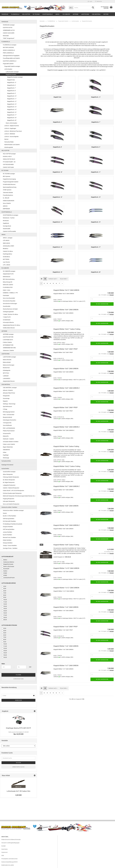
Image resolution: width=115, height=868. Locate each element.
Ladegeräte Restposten (9, 485)
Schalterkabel (7, 320)
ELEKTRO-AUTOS (8, 28)
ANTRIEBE (76, 14)
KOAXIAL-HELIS (7, 156)
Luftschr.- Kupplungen (10, 128)
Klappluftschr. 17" (12, 115)
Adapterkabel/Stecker (9, 381)
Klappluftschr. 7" (12, 88)
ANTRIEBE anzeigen (8, 334)
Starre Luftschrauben (11, 123)
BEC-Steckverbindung (9, 279)
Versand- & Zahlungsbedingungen (10, 843)
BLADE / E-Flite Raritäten (9, 516)
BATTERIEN (6, 259)
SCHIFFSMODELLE (48, 14)
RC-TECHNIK (36, 14)
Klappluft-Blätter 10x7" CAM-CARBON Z (67, 487)
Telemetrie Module (8, 193)
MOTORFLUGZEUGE (8, 47)
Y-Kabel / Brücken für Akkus (10, 314)
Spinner (6, 139)
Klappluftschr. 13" (12, 104)
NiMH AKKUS (6, 243)
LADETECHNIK (85, 14)
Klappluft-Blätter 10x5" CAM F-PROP (66, 349)
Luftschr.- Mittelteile (10, 134)
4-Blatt (4, 575)
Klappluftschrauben (11, 74)
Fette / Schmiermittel (9, 415)
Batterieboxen (7, 277)
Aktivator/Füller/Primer (9, 393)
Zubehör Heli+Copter (8, 167)
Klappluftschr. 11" (12, 99)
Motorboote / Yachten (9, 218)
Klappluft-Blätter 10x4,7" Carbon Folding (67, 329)
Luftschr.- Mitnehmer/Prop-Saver (13, 131)
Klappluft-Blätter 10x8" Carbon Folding (66, 545)
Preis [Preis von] (3, 664)
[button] (42, 279)
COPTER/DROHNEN (8, 164)
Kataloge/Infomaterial (7, 465)
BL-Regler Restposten (9, 482)
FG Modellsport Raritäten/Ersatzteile (13, 524)
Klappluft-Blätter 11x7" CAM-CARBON (66, 666)
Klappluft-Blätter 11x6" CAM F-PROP (66, 627)
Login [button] (90, 1)
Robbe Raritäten (7, 540)
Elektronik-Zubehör (8, 285)
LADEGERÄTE (7, 379)
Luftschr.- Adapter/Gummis (12, 126)
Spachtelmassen (7, 406)
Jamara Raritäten (8, 532)
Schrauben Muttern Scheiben (11, 442)
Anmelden (18, 700)
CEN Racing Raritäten (9, 519)
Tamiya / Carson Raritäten (10, 545)
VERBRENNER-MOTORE (9, 348)
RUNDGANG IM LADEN (8, 865)
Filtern (18, 675)
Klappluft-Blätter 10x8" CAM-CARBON (66, 506)
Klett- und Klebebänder (9, 428)
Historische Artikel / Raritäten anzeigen (13, 510)
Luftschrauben (8, 69)
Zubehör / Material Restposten (11, 488)
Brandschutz (6, 368)
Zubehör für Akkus (8, 251)
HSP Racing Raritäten (9, 529)
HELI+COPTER (26, 14)
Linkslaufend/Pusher (8, 578)
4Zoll (4, 586)
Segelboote (6, 223)
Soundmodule (7, 306)
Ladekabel (6, 376)
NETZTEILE (6, 373)
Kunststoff (5, 569)
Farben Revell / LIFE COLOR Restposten (13, 491)
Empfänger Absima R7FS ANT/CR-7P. (18, 728)
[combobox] (53, 279)
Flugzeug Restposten (9, 499)
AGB (3, 855)
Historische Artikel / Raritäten (9, 507)
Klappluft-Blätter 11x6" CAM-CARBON (66, 646)
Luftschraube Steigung (9, 625)
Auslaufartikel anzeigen (9, 472)
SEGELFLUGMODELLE (9, 50)
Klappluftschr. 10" (12, 96)
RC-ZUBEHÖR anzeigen (9, 271)
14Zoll (4, 608)
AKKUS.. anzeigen (8, 238)
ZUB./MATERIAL (96, 14)
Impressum (4, 852)
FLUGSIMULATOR (8, 287)
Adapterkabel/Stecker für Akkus (12, 325)
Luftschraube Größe (9, 583)
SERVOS (5, 206)
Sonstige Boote (7, 226)
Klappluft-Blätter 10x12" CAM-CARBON (66, 290)
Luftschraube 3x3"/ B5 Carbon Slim (18, 791)
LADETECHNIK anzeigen (9, 357)
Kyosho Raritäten (7, 535)
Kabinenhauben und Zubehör (12, 145)
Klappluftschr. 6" (12, 85)
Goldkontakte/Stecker (9, 328)
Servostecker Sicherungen (10, 304)
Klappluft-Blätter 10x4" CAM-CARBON (66, 310)
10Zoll (4, 600)
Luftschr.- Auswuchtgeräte (11, 137)
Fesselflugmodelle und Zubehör (11, 58)
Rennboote (6, 221)
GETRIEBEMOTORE (8, 345)
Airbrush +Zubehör (8, 390)
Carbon (4, 571)
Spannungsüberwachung (10, 187)
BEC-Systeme (7, 176)
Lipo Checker (6, 262)
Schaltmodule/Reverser (9, 184)
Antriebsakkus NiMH (8, 246)
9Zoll (4, 597)
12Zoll (4, 604)
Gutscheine (4, 849)
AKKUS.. (58, 14)
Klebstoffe (6, 436)
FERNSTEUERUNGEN (9, 201)
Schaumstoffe (7, 433)
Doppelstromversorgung (9, 179)
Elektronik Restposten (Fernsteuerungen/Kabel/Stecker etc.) (19, 496)
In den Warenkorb (102, 304)
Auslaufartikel (5, 469)
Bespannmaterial (7, 417)
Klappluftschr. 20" (12, 120)
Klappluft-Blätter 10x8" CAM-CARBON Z (67, 526)
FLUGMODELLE (15, 14)
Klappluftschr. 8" (12, 91)
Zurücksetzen (18, 679)
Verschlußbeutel (7, 425)
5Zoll (4, 588)
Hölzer (5, 452)
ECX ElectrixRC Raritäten (9, 521)
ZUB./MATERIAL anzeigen (10, 388)
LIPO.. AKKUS (7, 265)
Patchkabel (6, 295)
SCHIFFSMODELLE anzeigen (11, 215)
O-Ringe (5, 409)
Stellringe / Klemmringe (9, 404)
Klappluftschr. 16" (12, 112)
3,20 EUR (18, 795)
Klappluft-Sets (11, 80)
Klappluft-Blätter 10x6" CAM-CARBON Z (67, 427)
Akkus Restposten (8, 474)
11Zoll (4, 602)
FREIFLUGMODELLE (8, 53)
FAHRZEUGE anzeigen (9, 25)
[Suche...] (71, 8)
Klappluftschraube (7, 564)
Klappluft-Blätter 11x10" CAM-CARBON (66, 568)
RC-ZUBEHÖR (66, 14)
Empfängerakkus (8, 254)
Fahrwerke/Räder (9, 142)
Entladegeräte (7, 370)
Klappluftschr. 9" (12, 93)
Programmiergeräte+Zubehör (11, 182)
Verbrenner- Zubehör (8, 350)
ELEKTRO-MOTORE (8, 337)
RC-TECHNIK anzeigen (9, 174)
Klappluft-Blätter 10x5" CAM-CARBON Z (67, 388)
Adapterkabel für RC (8, 274)
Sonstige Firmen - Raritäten (10, 548)
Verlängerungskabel (8, 312)
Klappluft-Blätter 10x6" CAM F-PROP (66, 408)
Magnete (5, 401)
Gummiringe (6, 398)
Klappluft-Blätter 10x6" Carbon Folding (66, 447)
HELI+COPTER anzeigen (9, 154)
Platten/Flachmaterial (9, 431)
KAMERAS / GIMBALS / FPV (10, 293)
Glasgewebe (6, 396)
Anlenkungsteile (9, 147)
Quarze (5, 513)
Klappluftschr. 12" (12, 101)
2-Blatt (4, 573)
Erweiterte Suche (18, 767)
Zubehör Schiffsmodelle (9, 231)
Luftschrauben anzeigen (12, 72)
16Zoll (4, 613)
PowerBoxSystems (8, 195)
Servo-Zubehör (7, 203)
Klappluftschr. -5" (12, 83)
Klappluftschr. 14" (12, 107)
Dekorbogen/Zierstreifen (10, 420)
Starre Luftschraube (8, 566)
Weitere (106, 14)
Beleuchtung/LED (8, 282)
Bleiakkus (6, 249)
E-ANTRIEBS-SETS (8, 340)
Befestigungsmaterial (9, 412)
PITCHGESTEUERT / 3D (9, 162)
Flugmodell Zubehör (8, 64)
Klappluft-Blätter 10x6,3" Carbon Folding (67, 467)
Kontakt (3, 846)
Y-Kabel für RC (7, 317)
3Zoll (4, 628)
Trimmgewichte (7, 423)
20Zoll (4, 620)
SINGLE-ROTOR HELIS (9, 159)
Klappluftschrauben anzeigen (15, 77)
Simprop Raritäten (8, 543)
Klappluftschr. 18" (12, 118)
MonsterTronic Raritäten (9, 537)
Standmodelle (7, 229)
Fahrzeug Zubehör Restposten (11, 477)
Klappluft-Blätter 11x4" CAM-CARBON (66, 607)
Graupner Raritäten (8, 527)
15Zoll (4, 611)
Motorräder (6, 36)
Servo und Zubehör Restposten (11, 504)
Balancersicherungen (9, 365)
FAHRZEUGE (5, 14)
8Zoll (4, 595)
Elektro (4, 560)
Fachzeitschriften (6, 461)
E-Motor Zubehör (7, 342)
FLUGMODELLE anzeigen (10, 45)
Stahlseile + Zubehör (8, 439)
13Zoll (4, 606)
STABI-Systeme (7, 190)
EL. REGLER (6, 198)
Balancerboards (7, 360)
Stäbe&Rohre (6, 450)
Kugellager (6, 455)
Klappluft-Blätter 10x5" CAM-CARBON (66, 369)
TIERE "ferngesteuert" (9, 38)
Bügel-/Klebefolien (8, 447)
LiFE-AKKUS (6, 240)
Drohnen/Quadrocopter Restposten (12, 493)
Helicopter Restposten (9, 501)
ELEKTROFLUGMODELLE (10, 61)
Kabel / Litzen (7, 290)
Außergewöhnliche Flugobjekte (11, 56)
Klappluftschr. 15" (12, 110)
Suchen (18, 763)
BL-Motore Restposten (9, 480)
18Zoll (4, 617)
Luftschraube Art (7, 557)
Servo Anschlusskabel (9, 298)
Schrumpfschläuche (8, 322)
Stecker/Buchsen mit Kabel (10, 309)
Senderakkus (6, 257)
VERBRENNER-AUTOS (9, 30)
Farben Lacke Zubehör (9, 444)
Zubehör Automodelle (9, 33)
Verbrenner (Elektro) (8, 562)
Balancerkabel (7, 362)
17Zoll (4, 615)
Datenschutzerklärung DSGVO (9, 862)
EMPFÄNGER (6, 209)
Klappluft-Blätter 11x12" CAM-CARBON (66, 588)
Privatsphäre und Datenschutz (9, 859)
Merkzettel (98, 1)
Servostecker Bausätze (9, 301)
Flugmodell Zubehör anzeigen (12, 66)
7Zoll (4, 593)
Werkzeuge (6, 458)
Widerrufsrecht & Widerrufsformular (11, 840)
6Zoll (4, 591)
